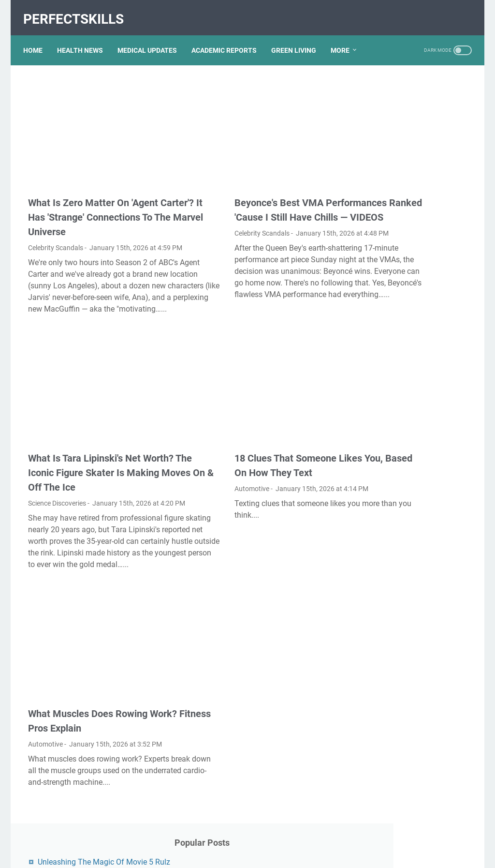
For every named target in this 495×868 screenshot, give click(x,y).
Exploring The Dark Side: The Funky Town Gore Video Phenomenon (414, 256)
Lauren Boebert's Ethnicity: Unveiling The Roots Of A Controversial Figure (409, 622)
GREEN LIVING (298, 38)
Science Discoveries (57, 499)
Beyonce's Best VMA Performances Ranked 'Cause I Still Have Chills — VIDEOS (247, 180)
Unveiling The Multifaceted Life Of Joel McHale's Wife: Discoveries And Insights (410, 515)
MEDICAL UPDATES (152, 38)
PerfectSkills (78, 11)
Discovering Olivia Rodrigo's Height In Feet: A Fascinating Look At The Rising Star (413, 375)
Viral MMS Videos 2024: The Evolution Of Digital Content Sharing (413, 295)
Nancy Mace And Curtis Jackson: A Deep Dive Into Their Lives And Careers (409, 583)
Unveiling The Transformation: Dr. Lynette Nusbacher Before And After (412, 335)
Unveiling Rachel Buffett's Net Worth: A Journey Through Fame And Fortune (415, 442)
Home (38, 38)
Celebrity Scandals (56, 225)
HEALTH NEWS (85, 38)
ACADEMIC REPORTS (229, 38)
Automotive (199, 470)
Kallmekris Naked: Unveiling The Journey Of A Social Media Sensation (412, 216)
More (345, 38)
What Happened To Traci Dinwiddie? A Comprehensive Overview (414, 662)
